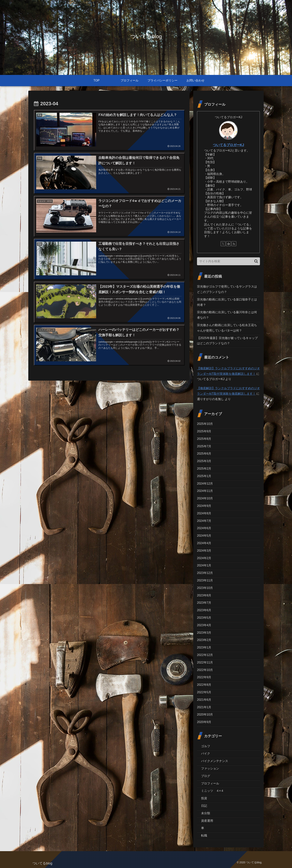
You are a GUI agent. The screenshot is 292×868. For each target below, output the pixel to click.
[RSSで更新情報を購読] (234, 244)
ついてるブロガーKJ (229, 145)
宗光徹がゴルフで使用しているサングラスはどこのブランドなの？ (227, 289)
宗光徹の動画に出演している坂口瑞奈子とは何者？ (227, 302)
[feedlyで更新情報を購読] (228, 244)
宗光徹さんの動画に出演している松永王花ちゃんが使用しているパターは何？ (227, 328)
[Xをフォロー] (223, 244)
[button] (256, 261)
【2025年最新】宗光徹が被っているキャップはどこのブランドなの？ (227, 341)
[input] (228, 261)
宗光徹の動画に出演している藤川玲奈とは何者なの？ (227, 315)
